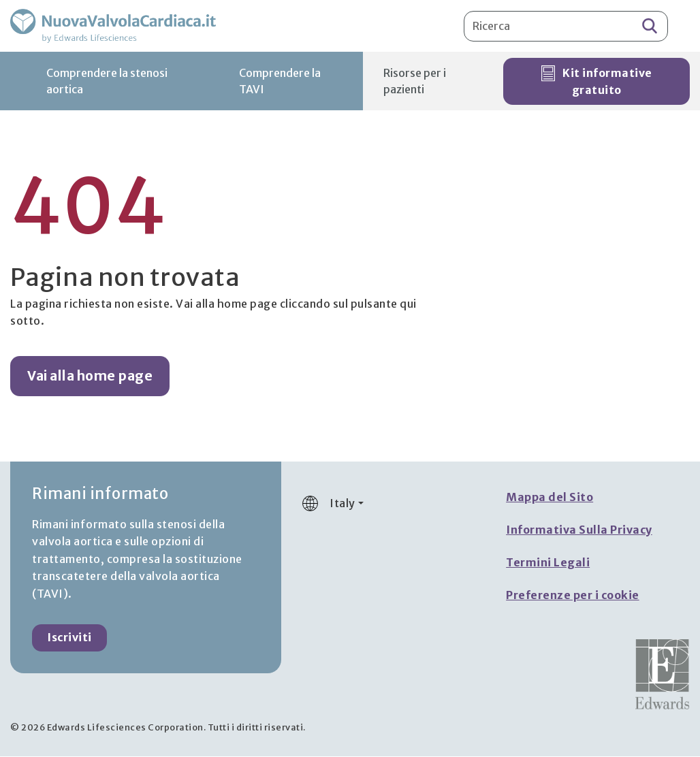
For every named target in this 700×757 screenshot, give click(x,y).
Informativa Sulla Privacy (579, 531)
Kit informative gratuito (597, 82)
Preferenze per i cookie (573, 596)
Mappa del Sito (550, 498)
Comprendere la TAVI (280, 82)
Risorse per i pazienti (415, 82)
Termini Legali (548, 564)
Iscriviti (69, 639)
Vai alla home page (90, 377)
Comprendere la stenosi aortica (107, 82)
